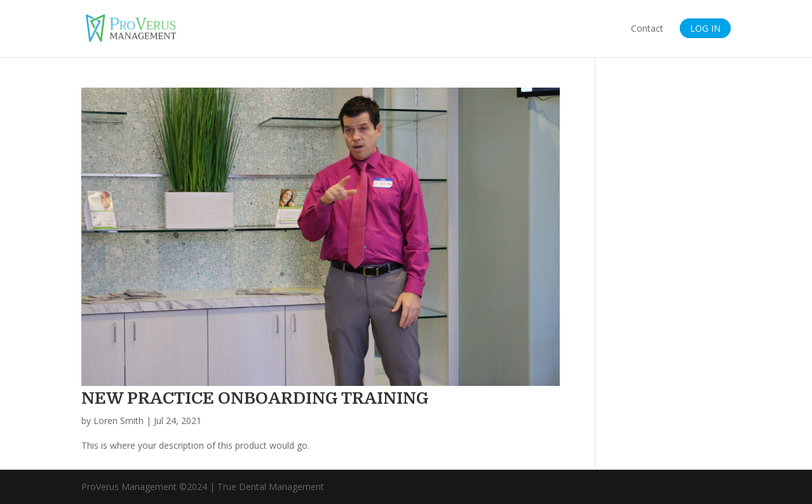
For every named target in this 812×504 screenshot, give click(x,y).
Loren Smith (118, 421)
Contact (647, 29)
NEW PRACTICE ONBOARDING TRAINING (255, 398)
